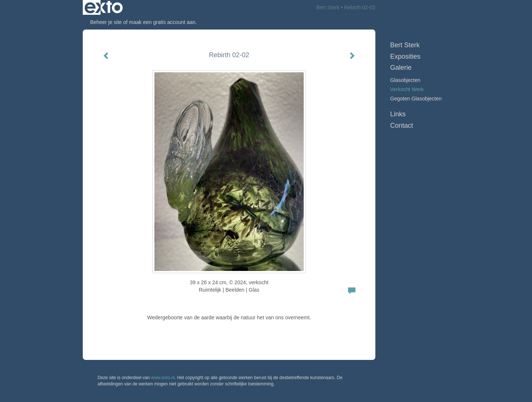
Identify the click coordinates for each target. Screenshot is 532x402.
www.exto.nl (163, 378)
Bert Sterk (328, 7)
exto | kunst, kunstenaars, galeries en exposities (104, 7)
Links (398, 114)
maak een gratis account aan (162, 22)
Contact (402, 126)
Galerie (401, 68)
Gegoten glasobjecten (416, 99)
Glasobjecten (405, 80)
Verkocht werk (407, 89)
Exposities (405, 56)
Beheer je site (106, 22)
